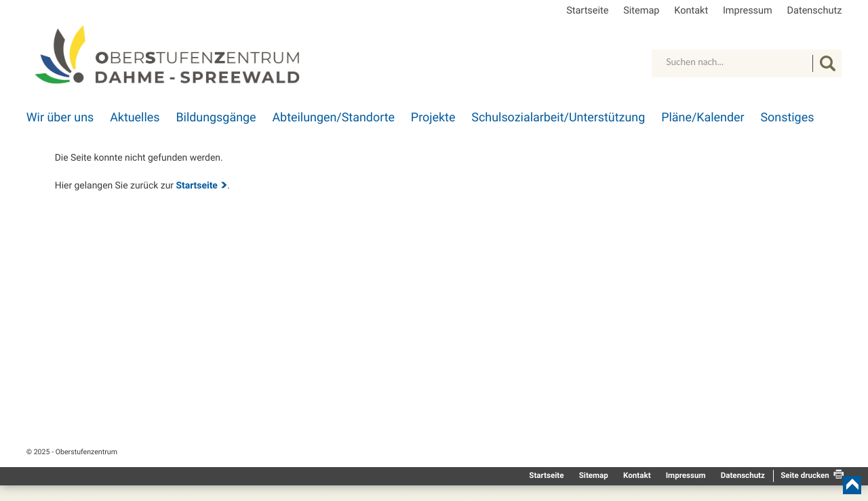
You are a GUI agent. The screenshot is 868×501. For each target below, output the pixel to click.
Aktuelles (135, 118)
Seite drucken (805, 475)
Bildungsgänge (216, 118)
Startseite (587, 11)
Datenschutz (815, 11)
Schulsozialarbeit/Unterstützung (558, 118)
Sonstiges (787, 118)
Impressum (748, 11)
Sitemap (641, 11)
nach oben (852, 485)
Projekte (433, 118)
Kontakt (691, 11)
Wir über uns (60, 118)
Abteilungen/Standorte (333, 118)
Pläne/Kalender (703, 118)
